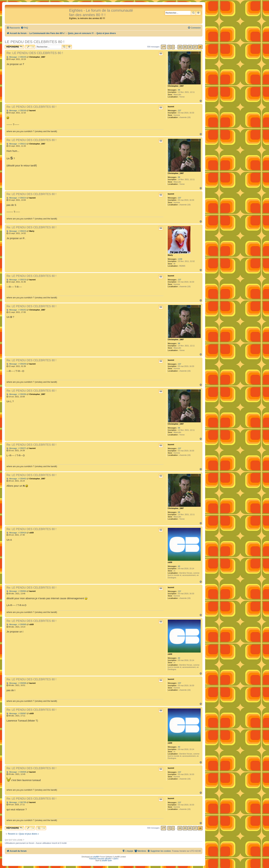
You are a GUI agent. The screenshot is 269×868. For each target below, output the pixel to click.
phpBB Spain (107, 861)
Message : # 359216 (16, 280)
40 (179, 566)
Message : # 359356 (16, 394)
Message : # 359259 (16, 364)
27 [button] (195, 47)
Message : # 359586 (16, 683)
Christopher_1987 (176, 86)
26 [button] (190, 47)
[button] (163, 47)
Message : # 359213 (16, 144)
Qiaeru (116, 859)
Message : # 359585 (16, 624)
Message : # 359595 (16, 772)
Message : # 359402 (16, 479)
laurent (171, 107)
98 (179, 90)
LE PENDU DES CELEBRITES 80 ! (35, 42)
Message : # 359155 (16, 57)
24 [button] (180, 47)
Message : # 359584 (16, 591)
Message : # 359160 (16, 111)
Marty (170, 255)
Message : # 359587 (16, 714)
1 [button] (173, 47)
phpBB (96, 857)
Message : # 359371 (16, 448)
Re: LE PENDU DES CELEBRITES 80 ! (35, 53)
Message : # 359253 (16, 310)
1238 (180, 259)
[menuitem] (24, 28)
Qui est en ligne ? (14, 840)
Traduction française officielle (100, 859)
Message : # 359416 (16, 533)
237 (179, 110)
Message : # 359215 (16, 231)
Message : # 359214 (16, 198)
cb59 (170, 562)
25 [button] (185, 47)
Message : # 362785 (16, 802)
